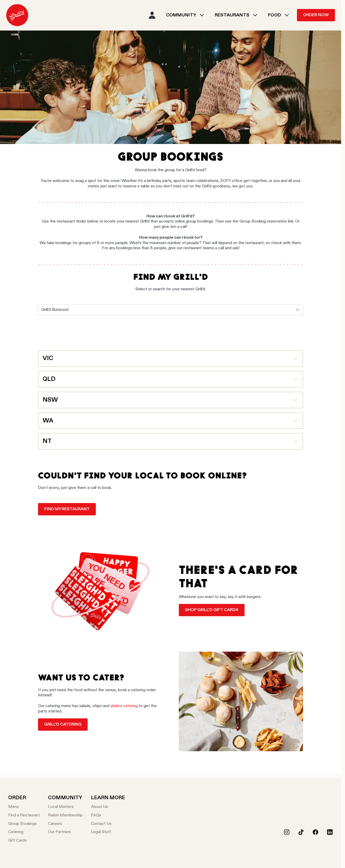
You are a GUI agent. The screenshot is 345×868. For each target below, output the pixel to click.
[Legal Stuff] (108, 832)
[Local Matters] (65, 807)
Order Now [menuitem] (316, 15)
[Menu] (24, 807)
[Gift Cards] (24, 841)
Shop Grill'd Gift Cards (212, 610)
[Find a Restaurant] (24, 816)
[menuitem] (17, 15)
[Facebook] (315, 832)
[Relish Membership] (65, 816)
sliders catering (124, 706)
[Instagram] (287, 832)
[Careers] (65, 824)
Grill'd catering (63, 725)
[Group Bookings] (24, 824)
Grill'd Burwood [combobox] (55, 310)
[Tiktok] (301, 832)
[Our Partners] (65, 832)
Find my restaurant (67, 509)
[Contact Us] (108, 824)
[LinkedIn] (330, 832)
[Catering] (24, 832)
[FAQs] (108, 816)
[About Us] (108, 807)
